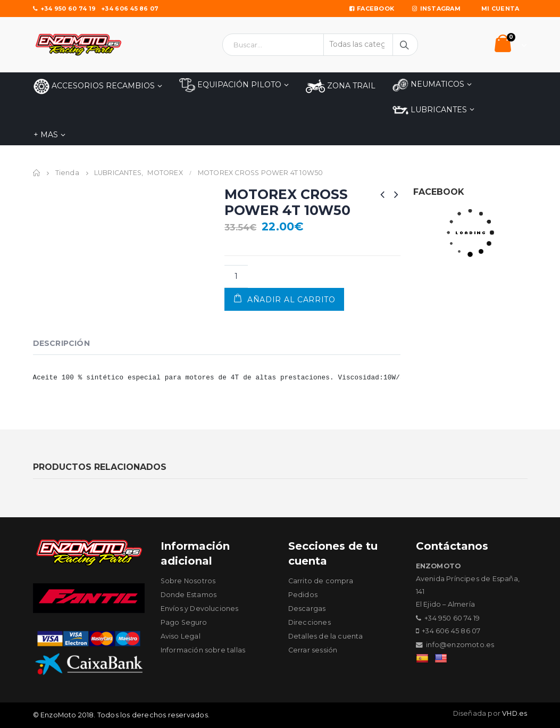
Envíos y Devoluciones (200, 609)
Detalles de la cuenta (326, 636)
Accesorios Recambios (94, 86)
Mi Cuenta (500, 9)
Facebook (372, 9)
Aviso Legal (181, 636)
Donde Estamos (189, 595)
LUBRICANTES (430, 110)
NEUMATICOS (428, 85)
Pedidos (303, 595)
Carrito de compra (321, 581)
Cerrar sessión (313, 650)
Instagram (436, 9)
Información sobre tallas (203, 650)
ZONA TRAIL (341, 86)
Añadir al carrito (291, 300)
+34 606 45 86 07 (130, 9)
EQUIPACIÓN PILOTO (230, 85)
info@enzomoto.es (460, 645)
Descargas (307, 609)
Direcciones (310, 622)
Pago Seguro (184, 622)
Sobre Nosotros (188, 581)
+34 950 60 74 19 (65, 9)
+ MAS (46, 135)
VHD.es (515, 713)
